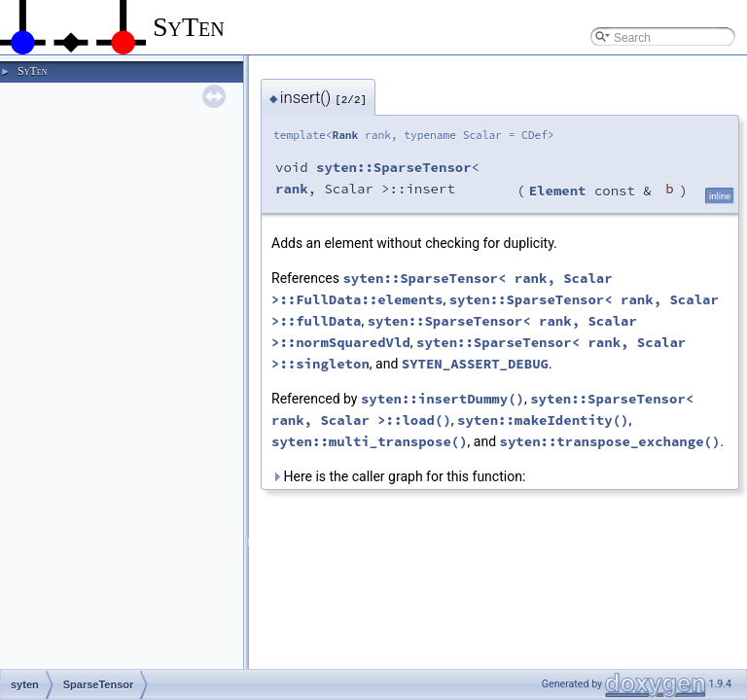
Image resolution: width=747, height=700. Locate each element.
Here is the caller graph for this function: (398, 476)
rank (292, 189)
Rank (345, 135)
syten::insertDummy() (443, 399)
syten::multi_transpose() (370, 441)
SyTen (32, 71)
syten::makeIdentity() (543, 420)
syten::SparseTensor (394, 167)
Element (558, 191)
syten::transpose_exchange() (610, 441)
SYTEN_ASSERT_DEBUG (475, 364)
